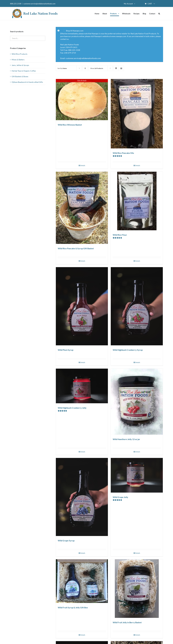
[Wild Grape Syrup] (82, 497)
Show (97, 68)
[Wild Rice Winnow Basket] (82, 100)
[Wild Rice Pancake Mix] (137, 114)
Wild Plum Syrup (66, 350)
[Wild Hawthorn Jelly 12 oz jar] (137, 402)
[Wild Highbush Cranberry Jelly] (82, 386)
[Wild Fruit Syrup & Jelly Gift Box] (82, 581)
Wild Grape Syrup (66, 541)
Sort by (62, 68)
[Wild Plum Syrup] (82, 306)
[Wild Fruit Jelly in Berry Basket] (137, 589)
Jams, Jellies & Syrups (20, 65)
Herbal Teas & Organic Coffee (24, 71)
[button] (159, 14)
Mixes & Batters (18, 60)
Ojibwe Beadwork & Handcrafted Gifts (27, 82)
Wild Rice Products (19, 54)
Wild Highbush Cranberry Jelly (72, 408)
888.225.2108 (16, 4)
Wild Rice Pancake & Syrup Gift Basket (76, 248)
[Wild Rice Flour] (137, 201)
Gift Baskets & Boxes (20, 76)
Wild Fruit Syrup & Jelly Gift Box (73, 607)
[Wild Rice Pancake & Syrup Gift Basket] (82, 208)
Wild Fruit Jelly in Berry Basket (127, 622)
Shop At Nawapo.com (75, 31)
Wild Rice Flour (120, 235)
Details (83, 165)
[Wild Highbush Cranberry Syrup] (137, 306)
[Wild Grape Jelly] (137, 475)
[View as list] (121, 68)
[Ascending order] (85, 68)
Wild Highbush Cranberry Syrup (128, 350)
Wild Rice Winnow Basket (70, 125)
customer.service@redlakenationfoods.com (39, 4)
